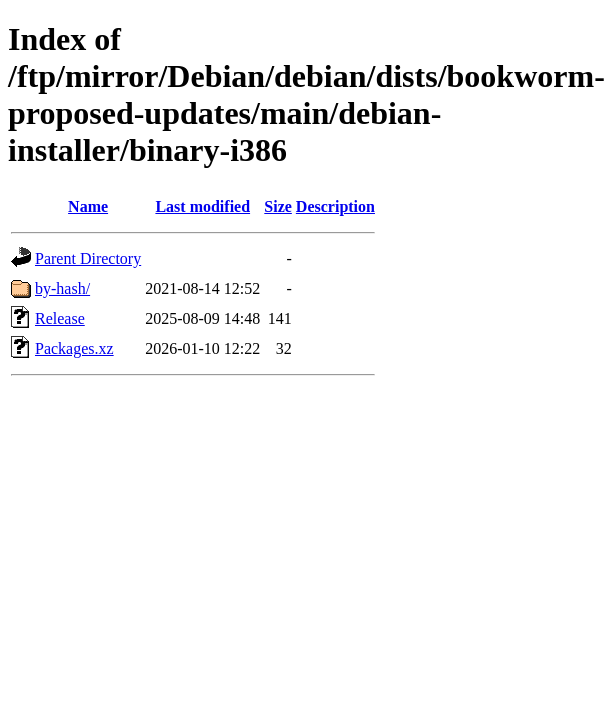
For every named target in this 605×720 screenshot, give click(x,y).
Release (60, 318)
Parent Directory (88, 258)
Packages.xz (74, 348)
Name (88, 206)
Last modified (202, 206)
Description (335, 206)
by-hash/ (62, 288)
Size (278, 206)
